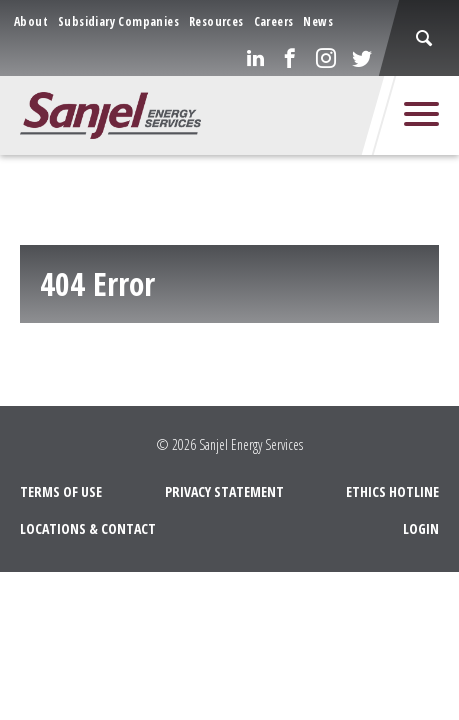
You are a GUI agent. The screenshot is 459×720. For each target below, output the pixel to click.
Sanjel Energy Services (251, 443)
